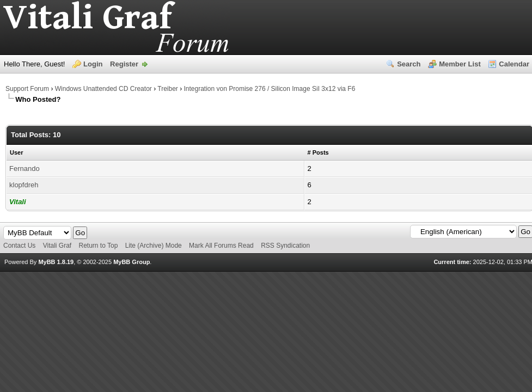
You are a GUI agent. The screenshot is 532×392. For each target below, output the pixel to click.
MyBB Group (132, 262)
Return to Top (99, 246)
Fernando (25, 169)
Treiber (168, 89)
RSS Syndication (285, 246)
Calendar (514, 64)
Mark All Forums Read (221, 246)
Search (409, 64)
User (16, 152)
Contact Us (19, 246)
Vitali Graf (57, 246)
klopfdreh (24, 185)
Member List (460, 64)
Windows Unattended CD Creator (103, 89)
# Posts (318, 152)
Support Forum (27, 89)
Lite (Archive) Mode (154, 246)
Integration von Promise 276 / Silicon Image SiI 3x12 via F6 (270, 89)
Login (93, 64)
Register (124, 64)
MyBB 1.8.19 (56, 262)
